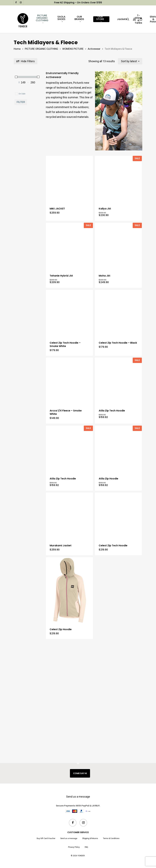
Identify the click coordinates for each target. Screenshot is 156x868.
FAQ (86, 847)
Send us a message (78, 797)
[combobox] (130, 61)
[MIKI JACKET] (69, 189)
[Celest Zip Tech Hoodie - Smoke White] (69, 362)
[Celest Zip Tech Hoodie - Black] (118, 362)
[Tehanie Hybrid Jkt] (69, 275)
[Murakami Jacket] (69, 622)
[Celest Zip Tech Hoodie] (118, 622)
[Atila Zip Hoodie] (118, 536)
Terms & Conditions (111, 838)
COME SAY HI (80, 773)
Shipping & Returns (90, 838)
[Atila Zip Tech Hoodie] (118, 449)
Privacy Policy (74, 847)
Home (17, 49)
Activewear (94, 49)
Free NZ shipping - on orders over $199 (78, 3)
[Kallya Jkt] (118, 189)
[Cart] (141, 19)
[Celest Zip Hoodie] (69, 706)
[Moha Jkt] (118, 275)
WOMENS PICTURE (73, 49)
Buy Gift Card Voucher (46, 838)
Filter (21, 102)
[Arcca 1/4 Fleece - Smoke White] (69, 449)
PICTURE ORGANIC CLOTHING (41, 49)
